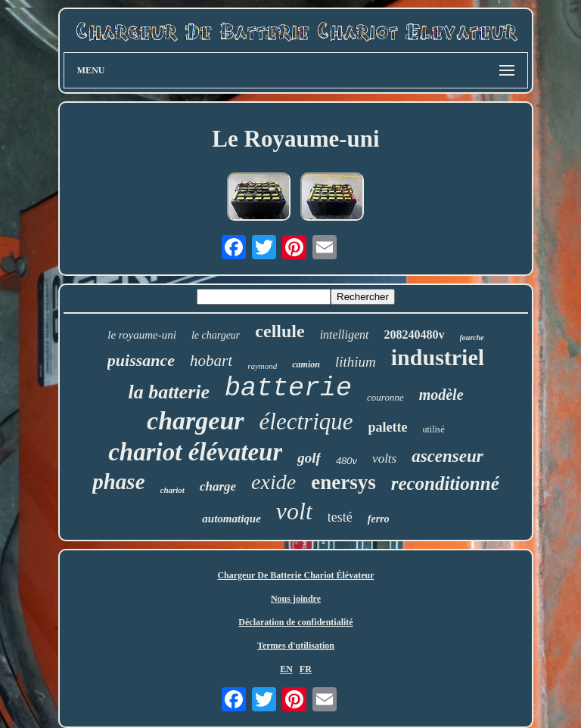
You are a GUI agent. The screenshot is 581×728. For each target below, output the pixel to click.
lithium (356, 362)
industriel (438, 357)
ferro (379, 519)
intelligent (345, 335)
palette (388, 427)
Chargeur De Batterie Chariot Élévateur (295, 575)
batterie (288, 389)
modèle (441, 395)
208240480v (415, 335)
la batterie (169, 392)
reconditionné (445, 483)
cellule (280, 331)
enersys (343, 482)
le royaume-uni (142, 335)
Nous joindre (296, 599)
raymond (262, 366)
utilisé (434, 429)
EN (286, 669)
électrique (306, 421)
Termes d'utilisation (296, 646)
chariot (172, 490)
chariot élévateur (195, 452)
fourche (472, 338)
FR (306, 669)
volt (294, 511)
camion (306, 364)
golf (309, 458)
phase (118, 482)
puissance (141, 360)
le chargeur (216, 335)
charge (218, 486)
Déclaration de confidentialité (295, 622)
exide (273, 482)
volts (384, 458)
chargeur (195, 421)
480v (346, 461)
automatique (231, 519)
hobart (211, 361)
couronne (385, 397)
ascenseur (447, 456)
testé (340, 517)
